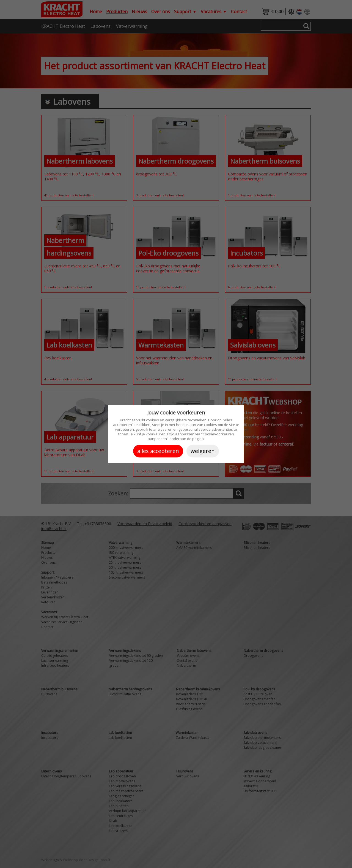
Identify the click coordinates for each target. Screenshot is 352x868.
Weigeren (203, 451)
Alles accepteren (158, 451)
